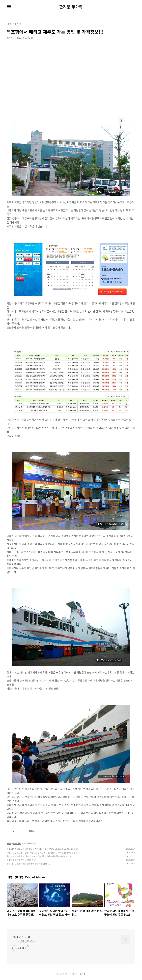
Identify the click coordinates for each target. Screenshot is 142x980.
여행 (9, 843)
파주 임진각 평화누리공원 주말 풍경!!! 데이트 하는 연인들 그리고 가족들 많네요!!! (41, 849)
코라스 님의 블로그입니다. (25, 941)
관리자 (82, 974)
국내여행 (17, 843)
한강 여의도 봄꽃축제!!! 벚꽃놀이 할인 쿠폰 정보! (27, 864)
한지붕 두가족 (71, 7)
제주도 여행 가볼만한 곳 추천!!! (20, 860)
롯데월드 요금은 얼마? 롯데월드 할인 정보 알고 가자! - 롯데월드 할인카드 (37, 856)
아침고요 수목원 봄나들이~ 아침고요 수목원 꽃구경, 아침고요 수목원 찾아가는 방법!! (42, 853)
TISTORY (72, 974)
